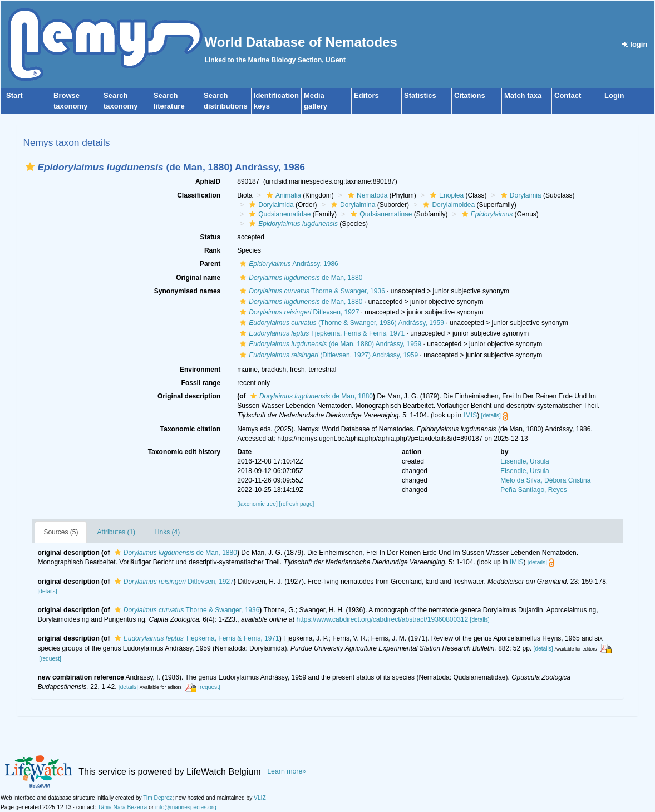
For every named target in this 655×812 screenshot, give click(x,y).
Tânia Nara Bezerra (122, 807)
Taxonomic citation (190, 429)
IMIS (471, 415)
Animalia (282, 195)
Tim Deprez (157, 798)
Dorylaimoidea (447, 205)
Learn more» (287, 771)
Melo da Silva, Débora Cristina (545, 480)
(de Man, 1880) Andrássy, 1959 (329, 344)
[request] (50, 659)
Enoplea (445, 195)
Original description (189, 396)
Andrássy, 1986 (288, 264)
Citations (470, 95)
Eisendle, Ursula (525, 461)
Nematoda (366, 195)
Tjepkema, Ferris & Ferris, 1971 (321, 333)
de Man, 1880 (300, 278)
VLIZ (260, 798)
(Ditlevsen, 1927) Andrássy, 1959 (327, 355)
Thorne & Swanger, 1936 (311, 291)
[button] (30, 167)
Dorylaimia (520, 195)
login (635, 44)
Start (14, 95)
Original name (198, 278)
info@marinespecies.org (186, 807)
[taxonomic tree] (257, 504)
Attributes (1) (116, 532)
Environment (200, 370)
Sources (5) (61, 532)
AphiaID (208, 181)
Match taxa (523, 95)
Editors (366, 95)
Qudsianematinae (380, 214)
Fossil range (201, 383)
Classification (199, 195)
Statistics (420, 95)
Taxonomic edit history (184, 452)
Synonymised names (187, 291)
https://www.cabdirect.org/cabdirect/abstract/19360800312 (382, 619)
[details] (491, 415)
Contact (568, 95)
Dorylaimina (352, 205)
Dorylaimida (270, 205)
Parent (210, 264)
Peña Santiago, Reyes (533, 490)
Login (614, 95)
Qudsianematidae (279, 214)
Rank (212, 250)
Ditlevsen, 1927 (298, 312)
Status (211, 237)
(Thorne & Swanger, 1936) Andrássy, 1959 (341, 323)
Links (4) (167, 532)
